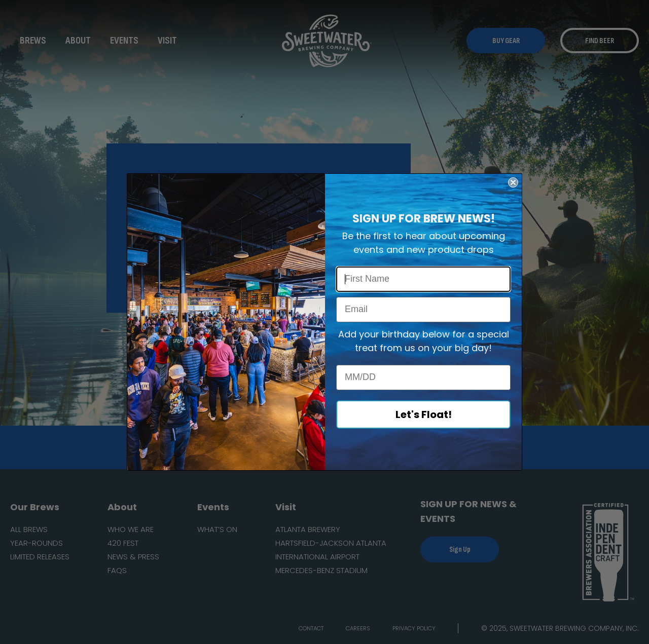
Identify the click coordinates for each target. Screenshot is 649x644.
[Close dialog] (513, 182)
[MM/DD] (423, 377)
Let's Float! (424, 414)
